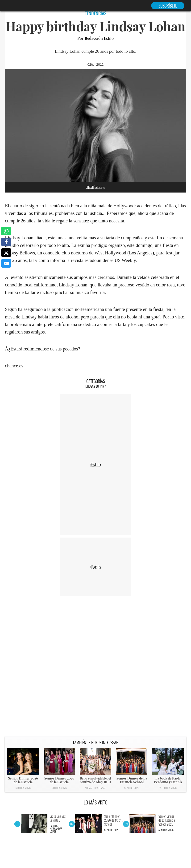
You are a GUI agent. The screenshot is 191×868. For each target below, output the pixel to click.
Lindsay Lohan (95, 386)
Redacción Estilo (99, 38)
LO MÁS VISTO (96, 802)
